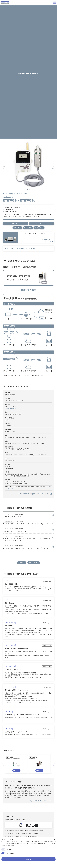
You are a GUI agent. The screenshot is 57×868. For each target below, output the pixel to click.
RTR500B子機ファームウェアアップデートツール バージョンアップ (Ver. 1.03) (26, 524)
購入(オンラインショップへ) (42, 494)
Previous (4, 168)
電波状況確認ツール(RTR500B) (17, 690)
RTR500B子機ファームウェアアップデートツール (22, 715)
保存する (28, 838)
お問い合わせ (16, 228)
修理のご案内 (27, 228)
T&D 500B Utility (12, 584)
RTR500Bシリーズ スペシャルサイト (48, 240)
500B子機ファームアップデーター (17, 732)
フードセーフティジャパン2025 (12, 517)
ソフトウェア (15, 224)
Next (53, 167)
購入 (42, 228)
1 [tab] (27, 190)
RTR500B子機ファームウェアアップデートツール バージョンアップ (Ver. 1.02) (26, 548)
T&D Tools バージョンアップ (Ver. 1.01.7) (16, 531)
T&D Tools (9, 626)
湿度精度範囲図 (10, 408)
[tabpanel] (28, 165)
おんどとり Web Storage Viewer (17, 649)
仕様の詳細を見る (23, 494)
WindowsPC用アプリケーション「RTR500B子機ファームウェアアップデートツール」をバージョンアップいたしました (27, 540)
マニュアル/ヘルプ (41, 224)
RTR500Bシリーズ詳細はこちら (41, 801)
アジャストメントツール (13, 669)
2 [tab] (30, 190)
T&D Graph (9, 603)
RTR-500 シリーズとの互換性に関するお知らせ (20, 248)
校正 (36, 228)
